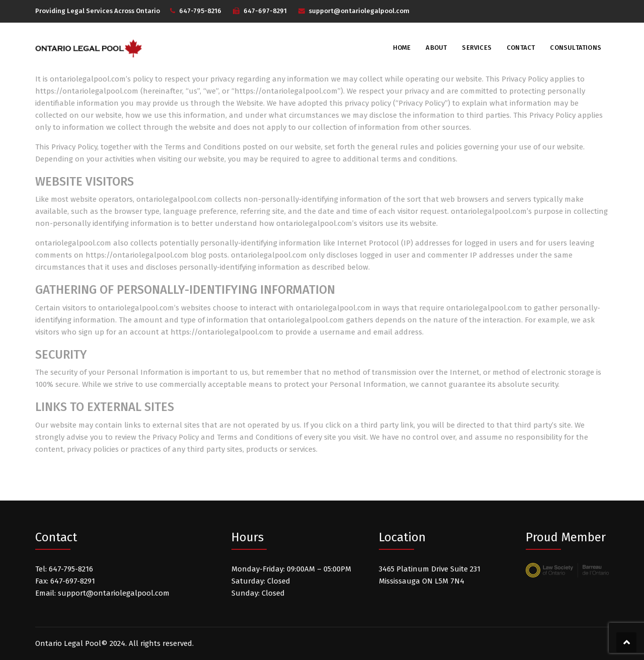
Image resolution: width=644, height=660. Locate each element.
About (436, 48)
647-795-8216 (200, 11)
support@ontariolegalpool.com (359, 11)
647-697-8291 (265, 11)
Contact (521, 48)
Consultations (576, 48)
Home (402, 48)
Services (477, 48)
